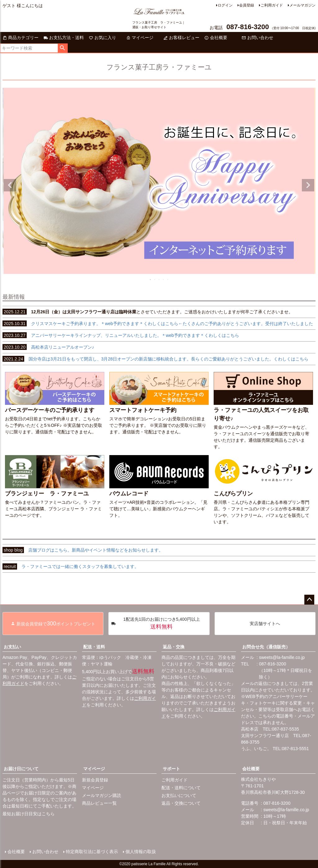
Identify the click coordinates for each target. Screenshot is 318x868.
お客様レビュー (181, 38)
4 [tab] (164, 280)
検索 (63, 48)
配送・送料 (94, 647)
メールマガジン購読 (102, 795)
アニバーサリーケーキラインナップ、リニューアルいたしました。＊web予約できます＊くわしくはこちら (121, 335)
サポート (171, 769)
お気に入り (102, 38)
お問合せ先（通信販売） (266, 647)
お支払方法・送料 (64, 38)
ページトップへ (309, 600)
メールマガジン (302, 5)
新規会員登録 (95, 780)
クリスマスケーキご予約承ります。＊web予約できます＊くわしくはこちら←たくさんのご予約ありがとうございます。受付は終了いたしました (158, 324)
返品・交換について (181, 803)
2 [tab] (155, 280)
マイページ (140, 38)
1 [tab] (151, 280)
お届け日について (21, 769)
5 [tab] (168, 280)
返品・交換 (174, 647)
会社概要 (216, 38)
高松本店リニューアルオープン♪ (48, 347)
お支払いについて (179, 795)
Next (308, 185)
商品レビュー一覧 (99, 803)
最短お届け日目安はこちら (29, 814)
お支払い (12, 647)
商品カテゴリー (20, 38)
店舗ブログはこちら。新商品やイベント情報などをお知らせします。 (83, 550)
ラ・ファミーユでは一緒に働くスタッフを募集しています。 (71, 566)
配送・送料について (181, 788)
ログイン (225, 5)
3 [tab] (159, 280)
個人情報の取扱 (141, 852)
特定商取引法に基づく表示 (92, 852)
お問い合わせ (257, 38)
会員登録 (247, 5)
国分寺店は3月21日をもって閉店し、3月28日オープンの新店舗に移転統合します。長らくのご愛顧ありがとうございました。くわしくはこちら (155, 359)
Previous (10, 185)
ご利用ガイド (272, 5)
